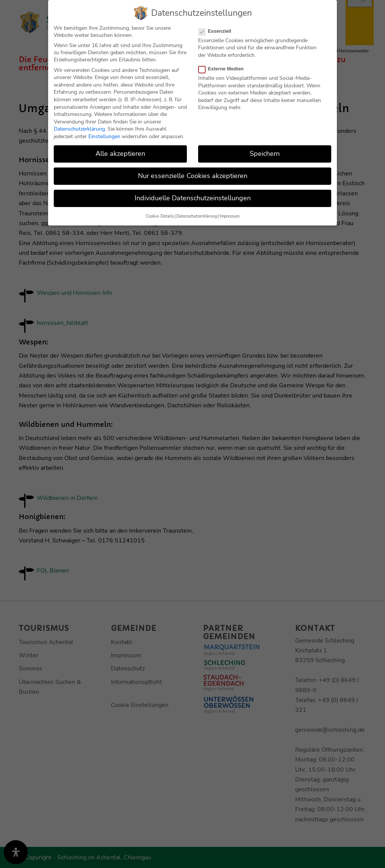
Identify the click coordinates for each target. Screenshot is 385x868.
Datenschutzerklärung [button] (197, 216)
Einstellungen (104, 136)
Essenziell (218, 31)
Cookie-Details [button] (160, 216)
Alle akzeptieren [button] (120, 154)
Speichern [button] (265, 154)
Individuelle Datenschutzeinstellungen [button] (193, 198)
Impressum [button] (230, 216)
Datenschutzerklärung (79, 129)
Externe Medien (224, 69)
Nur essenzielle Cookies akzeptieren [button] (193, 176)
